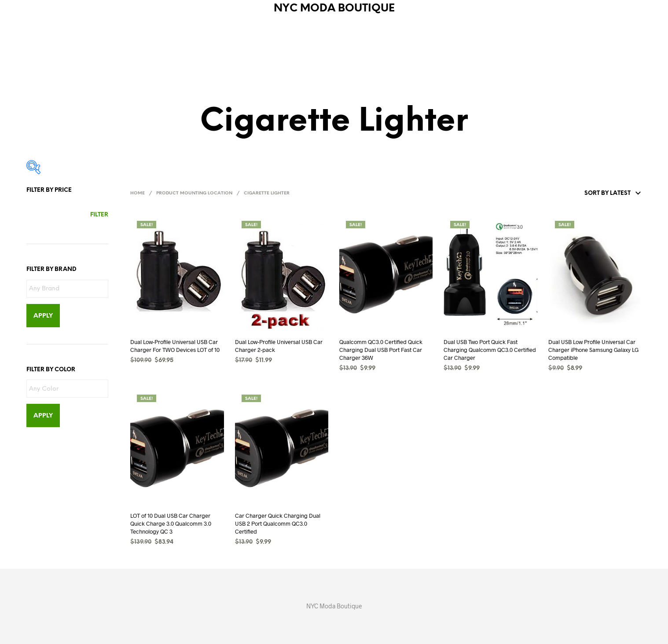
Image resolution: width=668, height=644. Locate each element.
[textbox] (70, 289)
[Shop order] (592, 194)
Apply (43, 316)
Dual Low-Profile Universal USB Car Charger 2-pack (279, 346)
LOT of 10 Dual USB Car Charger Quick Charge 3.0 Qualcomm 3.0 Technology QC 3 (171, 523)
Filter (99, 215)
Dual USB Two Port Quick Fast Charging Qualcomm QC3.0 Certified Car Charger (490, 350)
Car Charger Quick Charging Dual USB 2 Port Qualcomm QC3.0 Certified (278, 523)
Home (138, 193)
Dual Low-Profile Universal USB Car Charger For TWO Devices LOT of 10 (175, 346)
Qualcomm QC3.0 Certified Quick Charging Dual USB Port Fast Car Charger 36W (381, 350)
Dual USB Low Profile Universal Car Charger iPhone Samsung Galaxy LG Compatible (593, 350)
